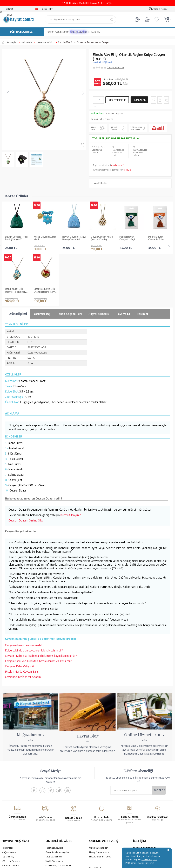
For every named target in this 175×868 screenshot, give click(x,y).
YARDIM (99, 838)
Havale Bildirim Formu (100, 804)
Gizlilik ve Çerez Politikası (58, 813)
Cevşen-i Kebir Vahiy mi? (20, 614)
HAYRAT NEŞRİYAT (102, 62)
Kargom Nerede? (160, 9)
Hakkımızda (8, 796)
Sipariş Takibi (96, 816)
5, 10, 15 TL (94, 32)
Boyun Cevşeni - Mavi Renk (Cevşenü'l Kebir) (45, 238)
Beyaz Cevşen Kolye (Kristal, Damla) (73, 238)
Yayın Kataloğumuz (11, 818)
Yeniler (50, 32)
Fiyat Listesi (8, 822)
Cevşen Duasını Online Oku (26, 468)
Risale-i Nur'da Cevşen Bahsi (22, 619)
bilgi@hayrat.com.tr (143, 820)
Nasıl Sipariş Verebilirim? (101, 825)
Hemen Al (139, 100)
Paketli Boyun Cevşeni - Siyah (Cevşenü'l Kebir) (157, 238)
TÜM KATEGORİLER (22, 32)
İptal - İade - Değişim (99, 820)
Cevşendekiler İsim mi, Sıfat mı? (24, 625)
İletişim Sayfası (140, 825)
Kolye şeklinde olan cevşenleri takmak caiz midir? (34, 598)
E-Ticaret (78, 864)
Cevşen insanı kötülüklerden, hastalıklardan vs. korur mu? (39, 609)
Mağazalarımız (9, 800)
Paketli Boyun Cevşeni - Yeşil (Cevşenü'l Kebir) (100, 238)
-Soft (70, 864)
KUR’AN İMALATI (17, 838)
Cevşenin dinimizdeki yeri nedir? (24, 593)
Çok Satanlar (62, 32)
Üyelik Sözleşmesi (54, 809)
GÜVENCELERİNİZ (62, 838)
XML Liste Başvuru (11, 809)
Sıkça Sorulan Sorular (56, 822)
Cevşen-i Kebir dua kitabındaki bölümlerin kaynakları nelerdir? (41, 604)
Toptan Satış (8, 804)
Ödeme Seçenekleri (99, 796)
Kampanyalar (79, 32)
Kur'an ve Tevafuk (11, 813)
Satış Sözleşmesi (54, 804)
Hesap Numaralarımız (100, 800)
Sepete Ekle (117, 100)
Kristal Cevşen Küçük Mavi (16, 238)
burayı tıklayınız (71, 463)
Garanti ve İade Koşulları (58, 800)
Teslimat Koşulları (54, 796)
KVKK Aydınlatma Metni (57, 818)
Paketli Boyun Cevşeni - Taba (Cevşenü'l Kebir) (129, 238)
